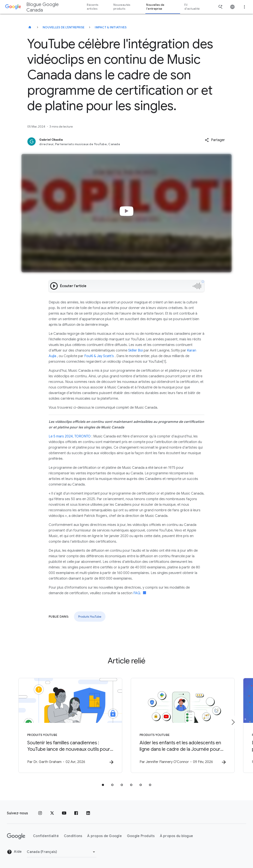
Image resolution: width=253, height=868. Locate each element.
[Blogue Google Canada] (30, 27)
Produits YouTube (90, 617)
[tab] (103, 785)
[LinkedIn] (88, 813)
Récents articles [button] (93, 7)
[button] (215, 140)
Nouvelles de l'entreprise (64, 27)
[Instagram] (40, 813)
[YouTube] (64, 813)
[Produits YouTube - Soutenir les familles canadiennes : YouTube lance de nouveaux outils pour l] (70, 725)
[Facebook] (76, 813)
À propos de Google (105, 836)
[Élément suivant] (233, 722)
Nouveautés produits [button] (122, 7)
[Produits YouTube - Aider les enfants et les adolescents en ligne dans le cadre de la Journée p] (183, 725)
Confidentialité (46, 836)
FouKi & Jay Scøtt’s (99, 356)
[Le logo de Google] (16, 836)
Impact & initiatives (111, 27)
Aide (14, 852)
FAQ (136, 593)
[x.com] (52, 813)
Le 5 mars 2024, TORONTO (70, 436)
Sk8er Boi (135, 350)
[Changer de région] (62, 852)
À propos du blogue (177, 836)
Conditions (73, 836)
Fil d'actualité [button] (192, 7)
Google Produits (141, 836)
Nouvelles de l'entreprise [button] (155, 7)
